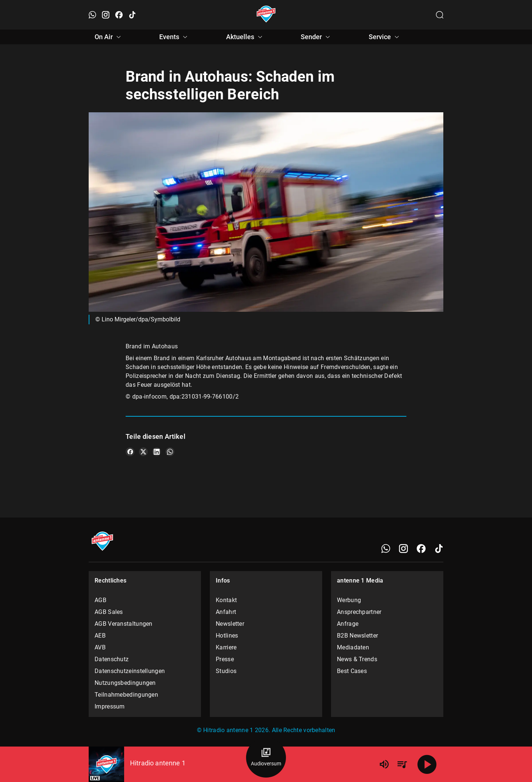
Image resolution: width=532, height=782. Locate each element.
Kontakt (226, 600)
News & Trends (357, 659)
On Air (109, 37)
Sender (316, 37)
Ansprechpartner (359, 612)
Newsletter (230, 624)
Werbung (349, 600)
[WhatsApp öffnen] (92, 15)
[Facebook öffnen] (119, 15)
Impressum (110, 706)
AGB (100, 600)
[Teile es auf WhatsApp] (170, 452)
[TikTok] (439, 549)
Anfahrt (226, 612)
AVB (100, 647)
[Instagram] (403, 549)
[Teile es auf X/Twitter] (143, 452)
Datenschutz (112, 659)
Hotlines (227, 636)
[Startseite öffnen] (266, 15)
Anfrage (348, 624)
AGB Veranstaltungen (124, 624)
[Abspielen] (427, 764)
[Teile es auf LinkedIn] (157, 452)
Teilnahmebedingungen (126, 695)
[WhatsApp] (386, 549)
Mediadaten (353, 647)
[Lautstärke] (384, 764)
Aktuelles (245, 37)
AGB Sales (109, 612)
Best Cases (352, 671)
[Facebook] (421, 549)
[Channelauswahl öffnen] (440, 15)
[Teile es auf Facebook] (130, 452)
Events (174, 37)
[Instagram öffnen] (106, 15)
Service (385, 37)
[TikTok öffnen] (132, 15)
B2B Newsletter (357, 636)
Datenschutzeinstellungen (130, 671)
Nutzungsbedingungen (125, 683)
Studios (226, 671)
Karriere (226, 647)
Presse (225, 659)
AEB (100, 636)
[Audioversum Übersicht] (266, 758)
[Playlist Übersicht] (402, 764)
